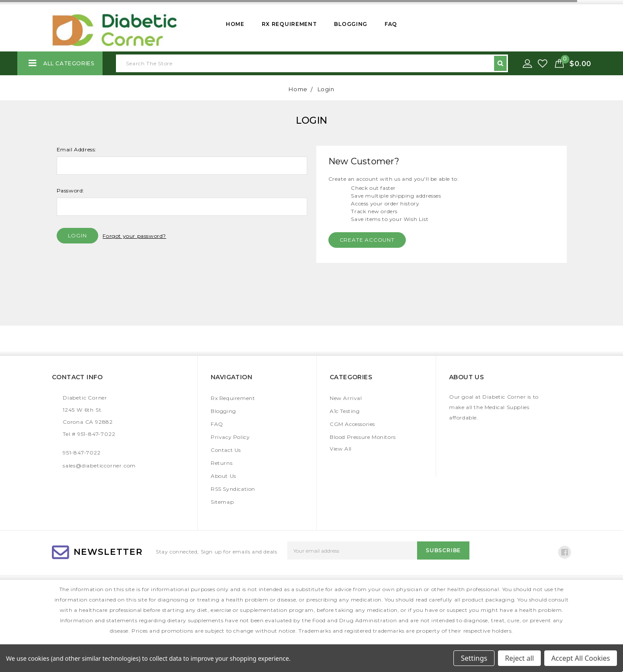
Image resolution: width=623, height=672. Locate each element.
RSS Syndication (233, 489)
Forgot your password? (134, 236)
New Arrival (346, 398)
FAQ (391, 24)
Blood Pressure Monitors (363, 437)
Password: (71, 190)
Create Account (367, 240)
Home (235, 24)
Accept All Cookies (581, 658)
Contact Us (226, 450)
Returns (222, 463)
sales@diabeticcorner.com (99, 466)
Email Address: (77, 149)
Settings (474, 658)
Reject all (519, 658)
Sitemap (222, 502)
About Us (223, 476)
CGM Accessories (352, 424)
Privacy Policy (230, 437)
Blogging (351, 24)
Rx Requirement (289, 24)
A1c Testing (345, 411)
